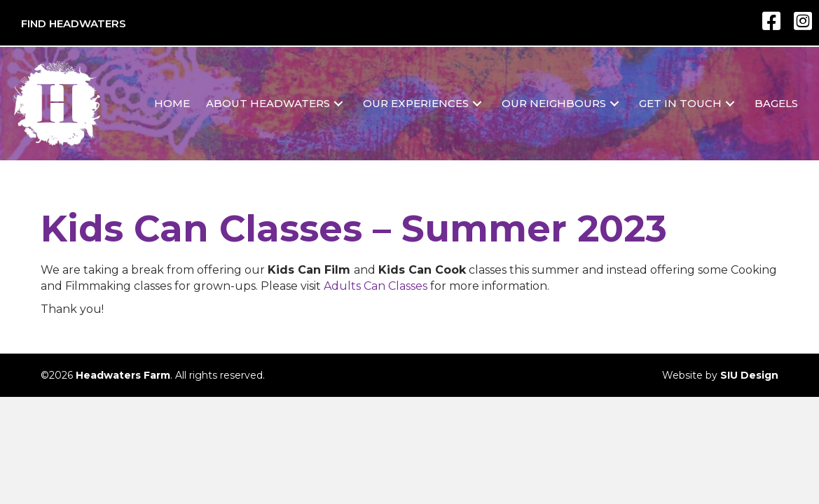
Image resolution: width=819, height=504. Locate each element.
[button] (338, 103)
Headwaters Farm (123, 375)
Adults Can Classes (376, 286)
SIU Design (749, 375)
